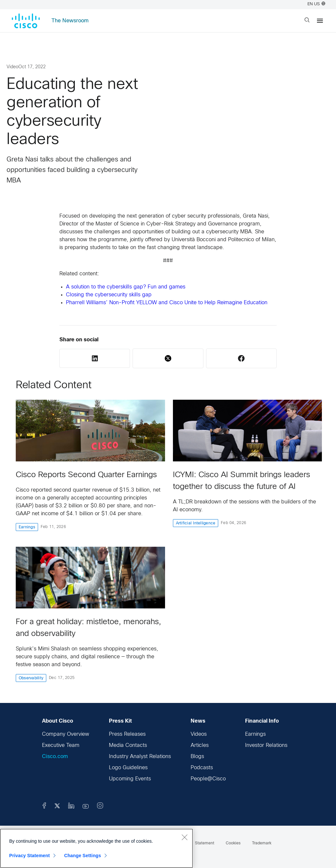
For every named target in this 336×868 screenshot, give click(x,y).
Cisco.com (55, 757)
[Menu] (320, 21)
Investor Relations (266, 745)
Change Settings (83, 856)
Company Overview (66, 734)
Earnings (255, 734)
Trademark (262, 843)
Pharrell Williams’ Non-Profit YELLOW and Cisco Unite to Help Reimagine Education (167, 303)
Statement (205, 843)
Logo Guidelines (128, 768)
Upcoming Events (130, 779)
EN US (316, 4)
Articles (200, 745)
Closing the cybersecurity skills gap (109, 295)
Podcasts (202, 768)
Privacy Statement (30, 856)
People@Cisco (208, 779)
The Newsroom (70, 21)
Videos (199, 734)
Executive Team (61, 745)
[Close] (184, 837)
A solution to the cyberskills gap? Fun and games (126, 287)
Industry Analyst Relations (140, 757)
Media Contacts (128, 745)
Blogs (197, 757)
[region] (96, 848)
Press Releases (127, 734)
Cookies (233, 843)
